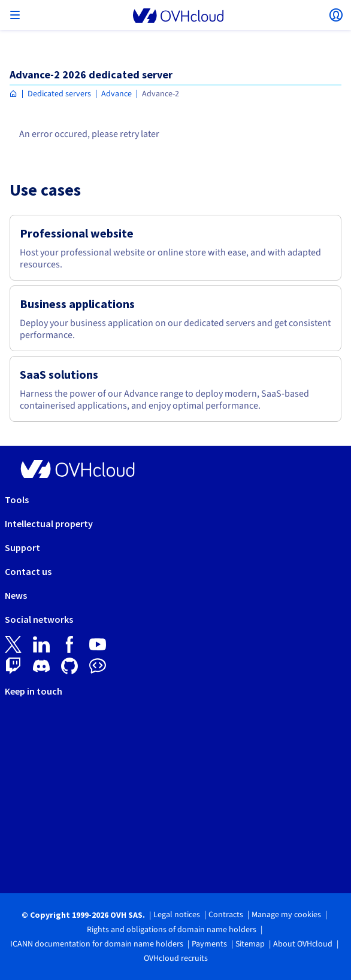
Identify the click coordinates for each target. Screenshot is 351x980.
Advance (117, 94)
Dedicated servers (59, 94)
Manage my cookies (286, 915)
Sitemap (250, 944)
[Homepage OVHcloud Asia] (13, 94)
